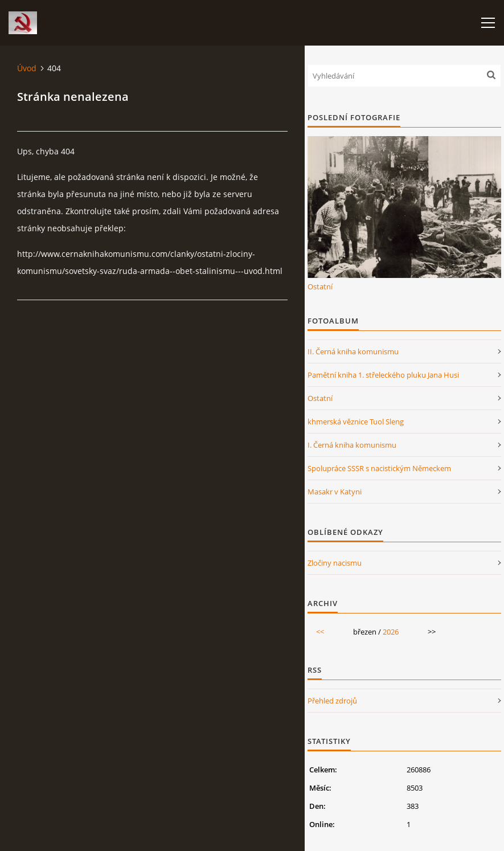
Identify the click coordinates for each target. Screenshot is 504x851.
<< (320, 632)
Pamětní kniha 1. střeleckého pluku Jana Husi (383, 375)
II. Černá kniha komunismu (353, 351)
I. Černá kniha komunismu (352, 445)
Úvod (27, 68)
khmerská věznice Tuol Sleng (356, 422)
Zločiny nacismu (335, 563)
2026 (391, 632)
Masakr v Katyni (335, 492)
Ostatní (320, 287)
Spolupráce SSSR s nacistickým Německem (379, 468)
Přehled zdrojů (332, 701)
